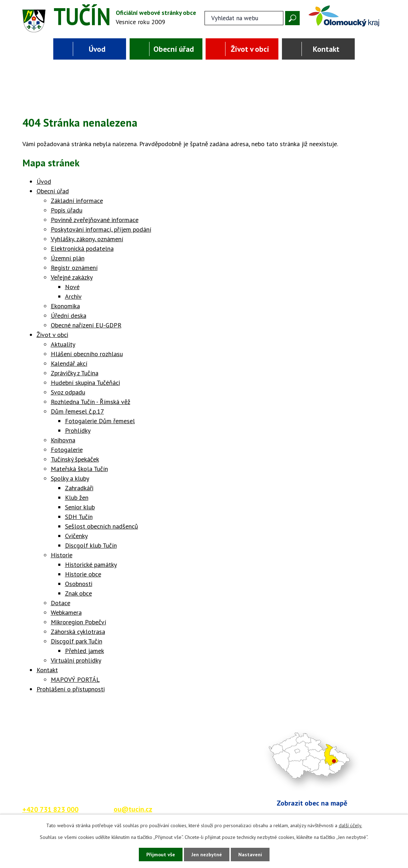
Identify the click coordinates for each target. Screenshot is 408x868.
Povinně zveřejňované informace (95, 220)
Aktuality (63, 344)
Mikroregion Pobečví (78, 622)
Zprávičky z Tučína (75, 373)
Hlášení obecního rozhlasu (87, 354)
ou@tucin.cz (133, 809)
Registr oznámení (74, 268)
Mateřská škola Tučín (79, 469)
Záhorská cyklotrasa (78, 632)
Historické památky (91, 565)
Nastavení (250, 855)
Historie (62, 555)
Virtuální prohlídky (76, 660)
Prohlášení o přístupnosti (71, 689)
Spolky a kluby (70, 478)
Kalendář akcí (69, 363)
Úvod (97, 49)
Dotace (61, 603)
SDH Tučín (79, 517)
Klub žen (77, 497)
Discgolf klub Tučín (91, 545)
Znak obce (78, 593)
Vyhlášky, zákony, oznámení (87, 239)
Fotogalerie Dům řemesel (100, 421)
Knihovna (63, 440)
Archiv (73, 296)
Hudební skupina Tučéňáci (85, 383)
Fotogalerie (67, 450)
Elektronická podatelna (82, 248)
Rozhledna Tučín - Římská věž (91, 402)
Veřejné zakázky (72, 277)
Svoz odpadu (68, 392)
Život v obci (250, 49)
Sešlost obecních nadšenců (102, 526)
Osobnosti (79, 584)
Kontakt (326, 49)
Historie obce (83, 574)
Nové (72, 287)
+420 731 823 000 (50, 809)
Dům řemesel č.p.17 (77, 411)
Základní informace (77, 201)
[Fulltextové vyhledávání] (244, 18)
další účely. (350, 825)
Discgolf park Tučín (77, 641)
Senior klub (80, 507)
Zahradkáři (79, 488)
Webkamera (66, 612)
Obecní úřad (174, 49)
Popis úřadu (67, 210)
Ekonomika (65, 306)
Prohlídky (78, 430)
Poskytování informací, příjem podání (101, 229)
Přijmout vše (161, 855)
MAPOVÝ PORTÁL (75, 679)
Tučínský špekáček (75, 459)
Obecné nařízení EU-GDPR (86, 325)
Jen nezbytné (207, 855)
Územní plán (68, 258)
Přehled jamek (85, 651)
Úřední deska (69, 316)
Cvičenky (76, 536)
